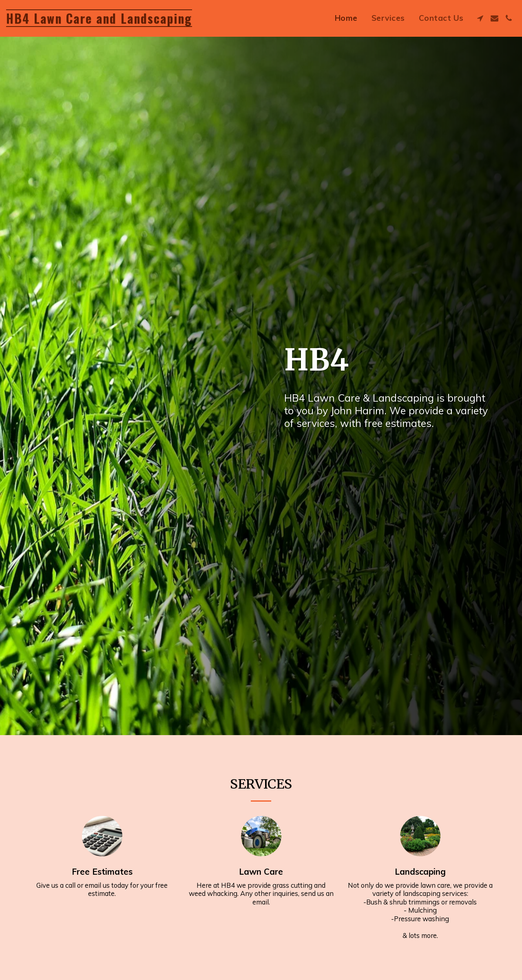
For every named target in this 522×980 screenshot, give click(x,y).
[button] (480, 18)
